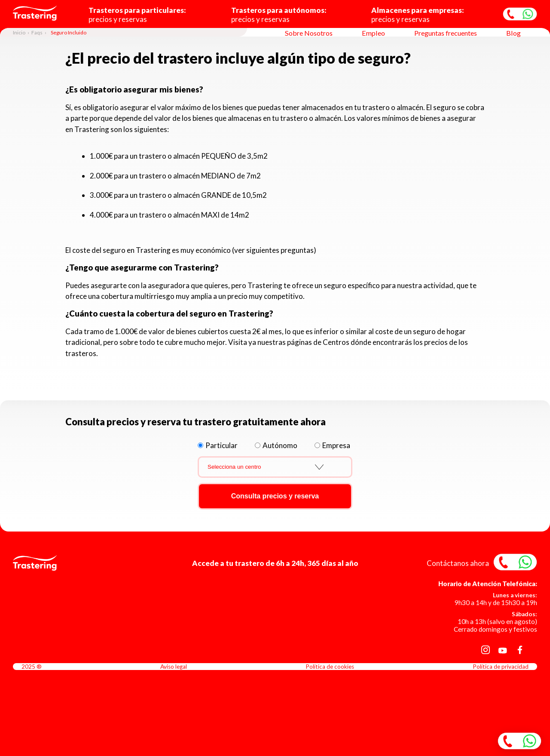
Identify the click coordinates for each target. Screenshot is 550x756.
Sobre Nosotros (309, 33)
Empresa (336, 445)
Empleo (373, 33)
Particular (222, 445)
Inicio (19, 32)
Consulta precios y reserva (275, 496)
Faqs (37, 32)
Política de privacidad (501, 667)
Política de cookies (330, 667)
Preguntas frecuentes (446, 33)
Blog (513, 33)
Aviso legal (174, 667)
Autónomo (280, 445)
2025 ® (32, 667)
